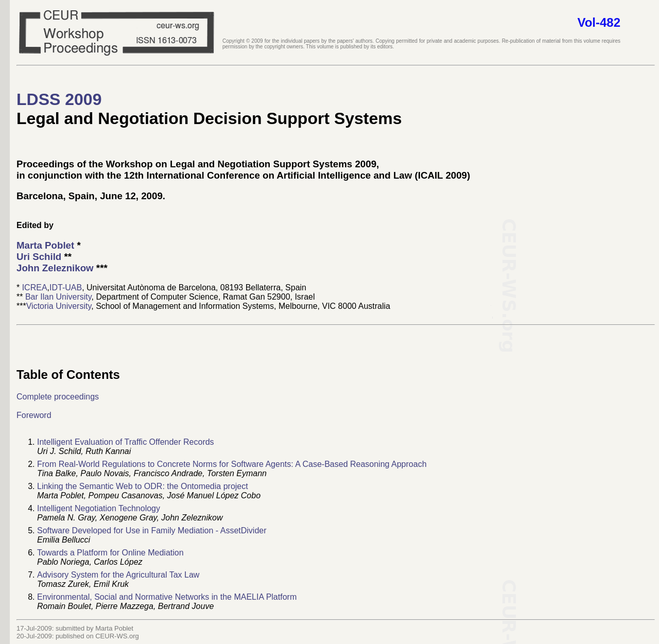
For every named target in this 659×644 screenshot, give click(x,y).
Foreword (34, 415)
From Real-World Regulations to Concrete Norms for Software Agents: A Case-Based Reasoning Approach (232, 464)
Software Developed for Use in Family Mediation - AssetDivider (152, 530)
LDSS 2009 (59, 99)
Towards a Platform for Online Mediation (110, 553)
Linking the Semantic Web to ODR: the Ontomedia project (143, 486)
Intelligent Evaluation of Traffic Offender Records (126, 442)
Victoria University (59, 306)
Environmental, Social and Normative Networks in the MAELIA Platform (167, 597)
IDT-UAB (66, 288)
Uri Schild (39, 257)
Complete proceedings (58, 397)
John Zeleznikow (55, 268)
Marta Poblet (45, 245)
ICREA (35, 288)
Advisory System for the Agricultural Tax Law (118, 575)
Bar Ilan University (58, 297)
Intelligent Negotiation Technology (99, 508)
